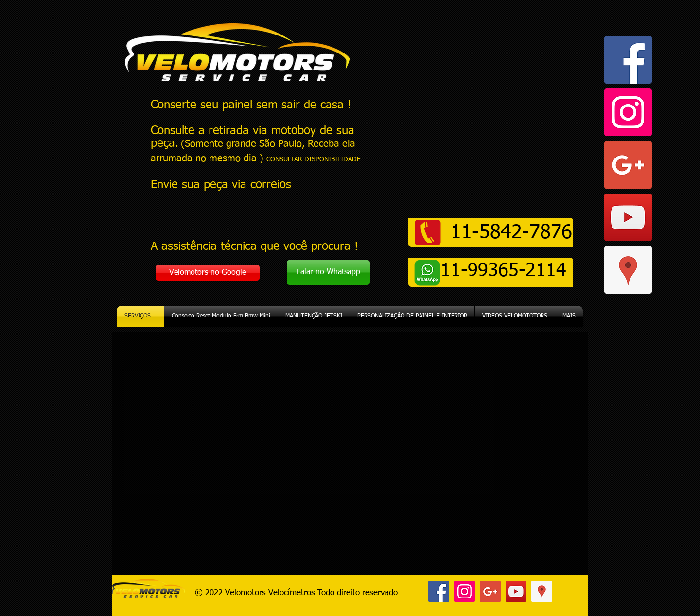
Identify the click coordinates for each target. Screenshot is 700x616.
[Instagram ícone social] (628, 112)
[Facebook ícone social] (628, 60)
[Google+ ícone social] (628, 165)
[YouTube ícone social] (628, 217)
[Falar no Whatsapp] (328, 273)
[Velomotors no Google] (208, 273)
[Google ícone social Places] (628, 270)
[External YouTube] (350, 454)
